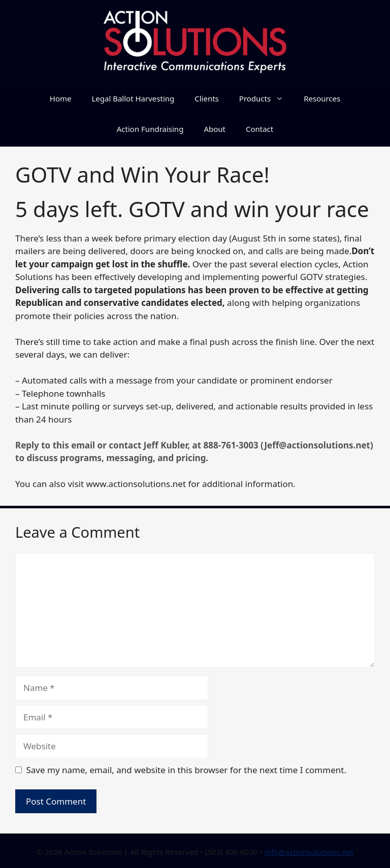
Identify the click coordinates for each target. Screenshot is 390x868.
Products (266, 98)
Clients (207, 98)
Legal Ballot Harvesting (133, 98)
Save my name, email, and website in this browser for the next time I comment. (186, 770)
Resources (322, 98)
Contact (259, 129)
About (215, 129)
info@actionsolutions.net (309, 852)
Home (61, 98)
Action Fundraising (150, 129)
